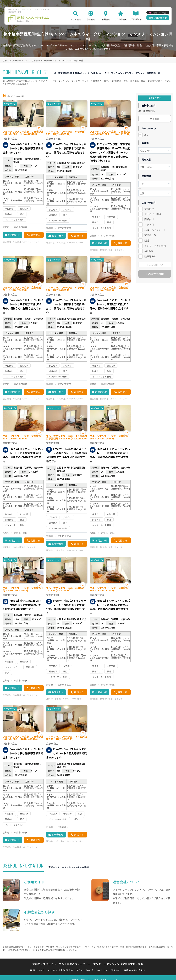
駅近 (147, 240)
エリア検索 (76, 19)
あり (146, 135)
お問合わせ (14, 235)
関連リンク (36, 970)
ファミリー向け (153, 214)
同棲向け (149, 219)
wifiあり (149, 251)
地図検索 (106, 19)
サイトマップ (53, 970)
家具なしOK (151, 235)
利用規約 (68, 970)
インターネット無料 (155, 246)
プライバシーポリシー (88, 970)
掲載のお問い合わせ (135, 970)
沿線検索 (91, 19)
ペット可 (149, 224)
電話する (35, 235)
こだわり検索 (121, 19)
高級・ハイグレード (155, 230)
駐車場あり (150, 256)
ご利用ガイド (136, 19)
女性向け (149, 209)
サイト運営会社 (112, 970)
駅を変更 (155, 119)
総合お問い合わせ (158, 18)
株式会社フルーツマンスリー (26, 242)
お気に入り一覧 (159, 12)
